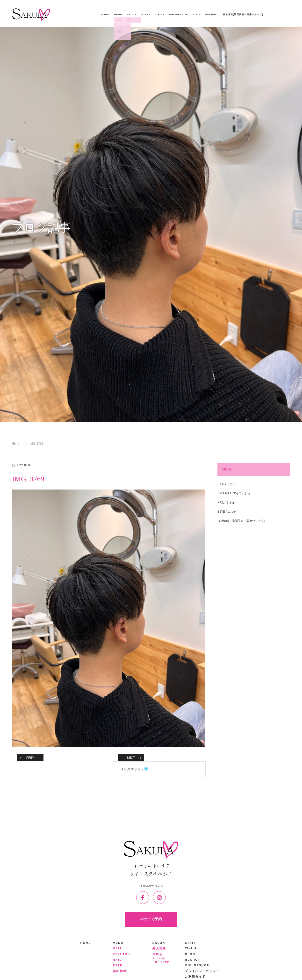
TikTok (160, 14)
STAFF (146, 14)
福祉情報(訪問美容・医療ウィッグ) (243, 14)
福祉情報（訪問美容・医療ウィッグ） (242, 521)
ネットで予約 (151, 919)
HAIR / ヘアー (226, 484)
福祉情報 (120, 971)
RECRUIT (212, 14)
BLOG (197, 14)
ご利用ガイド (195, 976)
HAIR (118, 20)
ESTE (118, 37)
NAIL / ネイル (226, 503)
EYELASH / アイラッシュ (234, 493)
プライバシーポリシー (202, 971)
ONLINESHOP (179, 14)
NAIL (117, 31)
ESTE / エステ (227, 512)
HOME (105, 14)
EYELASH (121, 26)
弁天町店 (132, 20)
